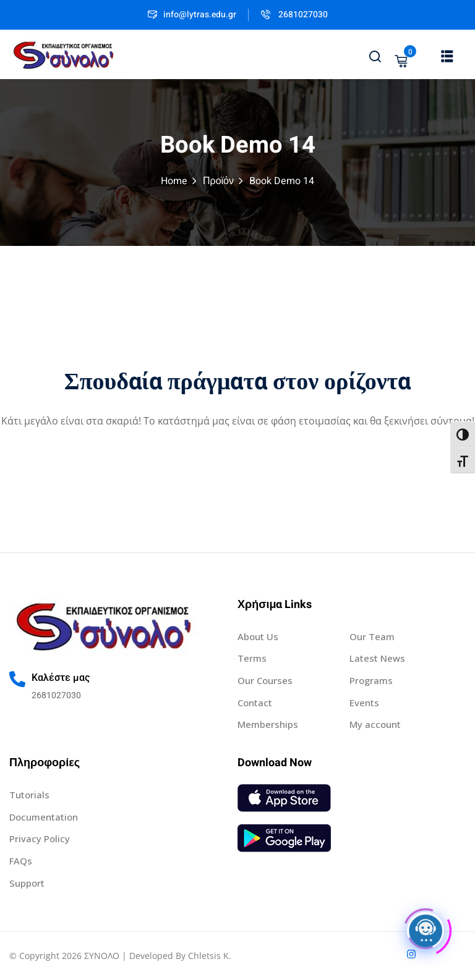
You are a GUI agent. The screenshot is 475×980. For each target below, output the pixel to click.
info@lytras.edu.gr (192, 15)
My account (375, 724)
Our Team (372, 636)
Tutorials (29, 795)
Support (27, 883)
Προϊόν (218, 181)
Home (174, 181)
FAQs (21, 861)
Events (364, 703)
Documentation (44, 817)
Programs (371, 680)
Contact (255, 703)
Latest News (377, 658)
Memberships (268, 724)
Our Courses (265, 680)
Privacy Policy (40, 838)
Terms (252, 658)
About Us (258, 636)
